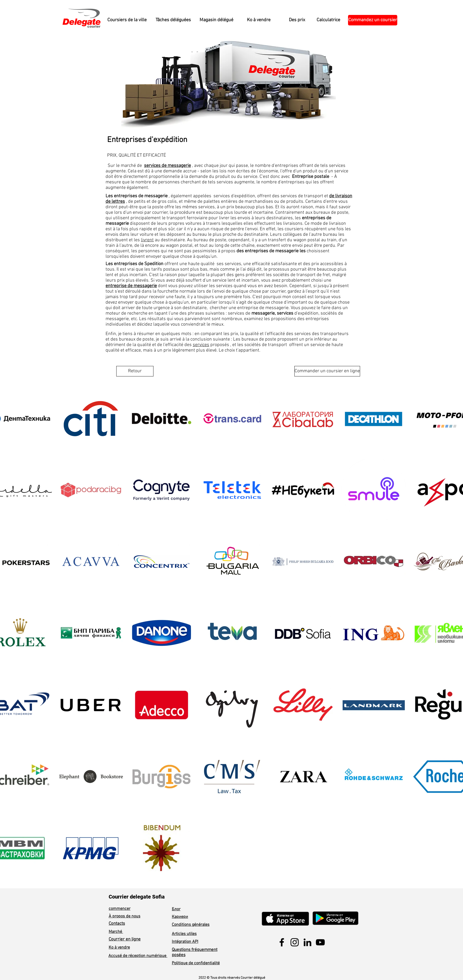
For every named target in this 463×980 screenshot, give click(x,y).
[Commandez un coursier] (373, 20)
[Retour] (135, 371)
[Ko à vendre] (259, 20)
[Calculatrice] (328, 20)
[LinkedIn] (307, 942)
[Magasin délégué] (216, 20)
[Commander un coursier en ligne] (327, 371)
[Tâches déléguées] (173, 20)
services (201, 345)
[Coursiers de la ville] (127, 20)
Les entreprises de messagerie (137, 196)
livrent (147, 240)
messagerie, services (272, 313)
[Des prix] (297, 20)
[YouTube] (320, 942)
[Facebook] (282, 942)
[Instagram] (295, 942)
